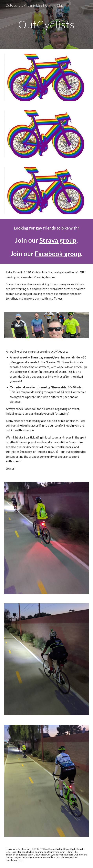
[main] (46, 24)
